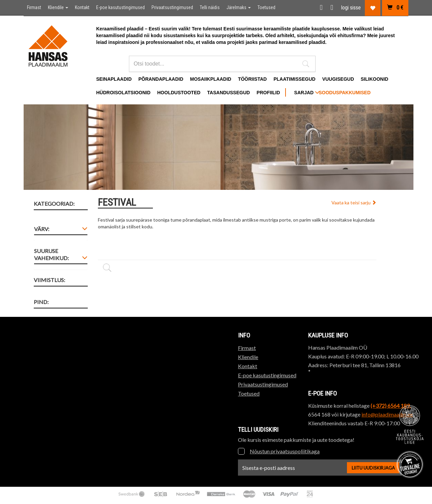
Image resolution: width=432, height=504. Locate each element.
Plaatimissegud (294, 79)
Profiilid (268, 93)
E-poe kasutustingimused (120, 7)
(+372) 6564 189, (391, 406)
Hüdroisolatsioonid (123, 93)
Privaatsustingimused (172, 7)
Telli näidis (210, 7)
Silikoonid (375, 79)
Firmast (34, 7)
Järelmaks (239, 7)
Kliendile (58, 7)
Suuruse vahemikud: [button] (51, 254)
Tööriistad (252, 79)
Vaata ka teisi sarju (354, 203)
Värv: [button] (42, 229)
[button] (306, 64)
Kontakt (82, 7)
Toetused (266, 7)
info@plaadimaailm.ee (387, 414)
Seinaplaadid (114, 79)
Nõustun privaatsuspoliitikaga (285, 451)
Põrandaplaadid (161, 79)
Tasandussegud (229, 93)
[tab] (61, 230)
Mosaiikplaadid (211, 79)
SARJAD (307, 93)
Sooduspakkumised (345, 93)
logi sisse (351, 8)
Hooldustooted (179, 93)
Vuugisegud (338, 79)
